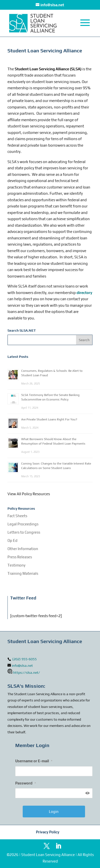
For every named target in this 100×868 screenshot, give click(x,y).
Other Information (23, 549)
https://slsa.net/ (27, 673)
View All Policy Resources (29, 494)
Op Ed (12, 540)
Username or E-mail (34, 761)
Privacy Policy (48, 832)
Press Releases (20, 557)
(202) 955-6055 (24, 659)
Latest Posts (18, 357)
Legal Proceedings (23, 524)
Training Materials (23, 573)
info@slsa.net (22, 666)
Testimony (16, 565)
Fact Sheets (17, 516)
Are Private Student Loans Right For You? (49, 419)
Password (26, 783)
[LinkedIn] (58, 846)
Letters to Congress (24, 532)
